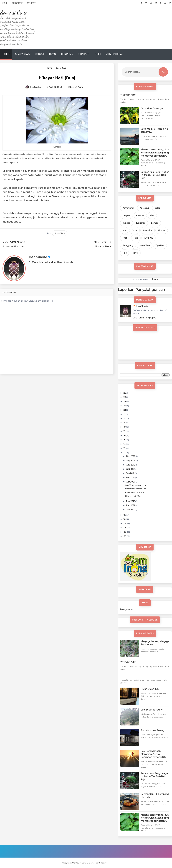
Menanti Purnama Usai (136, 489)
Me (124, 230)
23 (125, 406)
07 (125, 532)
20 (125, 418)
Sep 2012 (131, 460)
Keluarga (141, 223)
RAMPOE (149, 238)
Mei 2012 (131, 477)
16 (125, 435)
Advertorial (115, 54)
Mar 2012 (131, 501)
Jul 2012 (130, 469)
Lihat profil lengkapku (145, 318)
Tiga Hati (160, 245)
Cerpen (66, 54)
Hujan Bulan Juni (150, 689)
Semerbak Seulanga (152, 108)
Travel (135, 253)
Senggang (128, 245)
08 (125, 528)
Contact (31, 3)
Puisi (98, 54)
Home (5, 3)
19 (125, 423)
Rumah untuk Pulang (153, 730)
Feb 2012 (131, 505)
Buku (52, 54)
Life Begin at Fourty (152, 710)
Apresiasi (144, 208)
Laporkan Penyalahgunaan (141, 290)
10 (125, 519)
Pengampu (17, 3)
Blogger (155, 279)
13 (125, 448)
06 (125, 536)
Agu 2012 (131, 465)
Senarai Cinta (14, 13)
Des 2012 (131, 456)
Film (152, 215)
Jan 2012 (130, 509)
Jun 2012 (130, 473)
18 (125, 427)
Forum (39, 54)
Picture (162, 230)
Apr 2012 (131, 482)
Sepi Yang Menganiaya (135, 485)
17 (125, 431)
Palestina (148, 230)
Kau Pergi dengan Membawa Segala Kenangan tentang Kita (154, 754)
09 (125, 523)
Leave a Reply (77, 87)
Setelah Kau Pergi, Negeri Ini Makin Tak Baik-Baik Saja (155, 175)
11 (124, 515)
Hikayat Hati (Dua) (134, 496)
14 (125, 444)
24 (125, 401)
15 (125, 440)
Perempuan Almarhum (13, 246)
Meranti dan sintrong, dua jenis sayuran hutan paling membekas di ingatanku (155, 153)
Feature (140, 215)
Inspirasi (126, 223)
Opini (134, 230)
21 (125, 414)
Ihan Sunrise (38, 257)
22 (125, 410)
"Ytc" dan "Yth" (128, 95)
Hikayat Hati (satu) (103, 246)
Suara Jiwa (22, 54)
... (121, 676)
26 (125, 393)
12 (125, 452)
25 (125, 397)
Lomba (155, 223)
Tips (125, 253)
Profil (125, 238)
